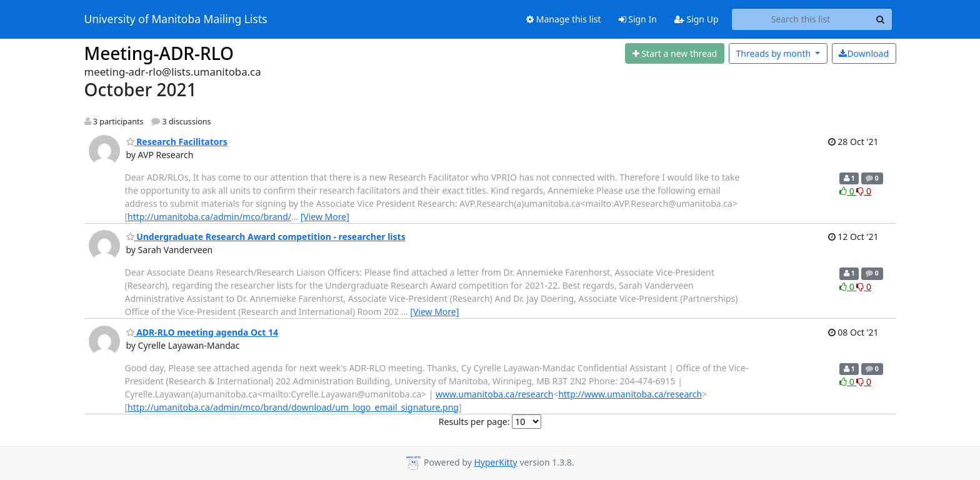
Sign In (638, 19)
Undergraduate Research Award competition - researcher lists (266, 237)
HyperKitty (495, 462)
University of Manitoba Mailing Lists (176, 19)
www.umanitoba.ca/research (494, 394)
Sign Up (697, 19)
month (774, 53)
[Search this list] (801, 19)
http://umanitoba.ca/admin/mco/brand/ (209, 217)
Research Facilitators (177, 142)
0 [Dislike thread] (864, 191)
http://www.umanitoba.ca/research (630, 394)
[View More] (325, 217)
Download (864, 53)
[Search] (881, 19)
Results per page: (474, 422)
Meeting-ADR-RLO (159, 53)
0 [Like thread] (848, 191)
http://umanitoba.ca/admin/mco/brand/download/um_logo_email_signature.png (293, 407)
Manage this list (564, 19)
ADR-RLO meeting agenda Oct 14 (202, 332)
